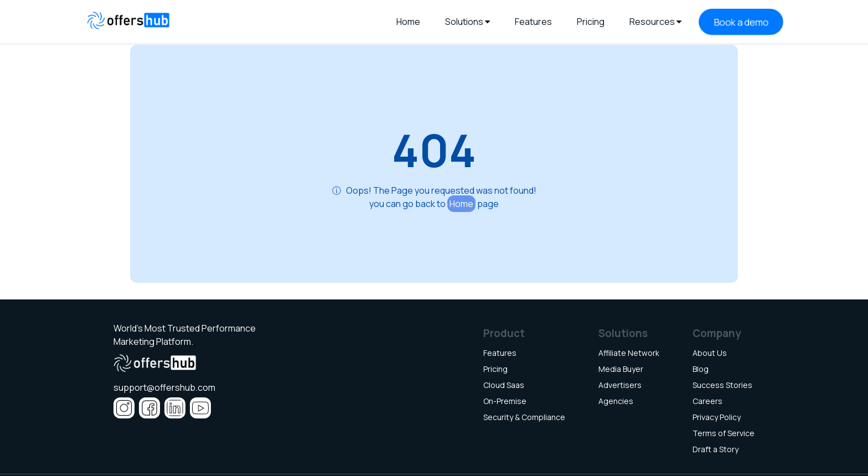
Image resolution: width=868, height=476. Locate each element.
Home (461, 204)
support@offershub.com (164, 387)
